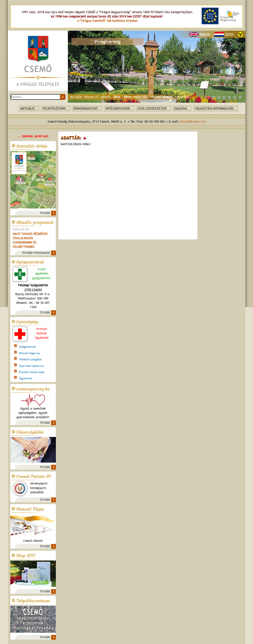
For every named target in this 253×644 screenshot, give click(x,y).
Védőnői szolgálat (30, 359)
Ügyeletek (26, 378)
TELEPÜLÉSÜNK (54, 108)
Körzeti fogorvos (29, 353)
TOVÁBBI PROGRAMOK (36, 253)
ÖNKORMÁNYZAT (85, 108)
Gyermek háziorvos (31, 366)
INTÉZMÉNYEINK (118, 108)
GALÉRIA (181, 108)
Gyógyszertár (27, 347)
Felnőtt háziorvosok (32, 372)
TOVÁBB (45, 213)
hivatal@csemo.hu (193, 122)
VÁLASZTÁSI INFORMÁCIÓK (214, 108)
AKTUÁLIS (27, 108)
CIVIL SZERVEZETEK (152, 108)
